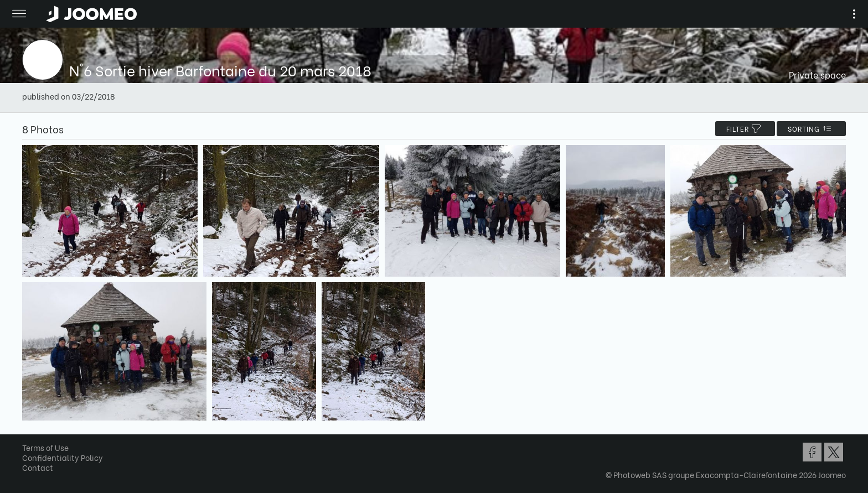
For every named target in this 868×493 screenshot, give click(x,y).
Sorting (811, 129)
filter (745, 129)
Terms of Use (45, 447)
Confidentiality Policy (63, 457)
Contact (38, 467)
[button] (29, 436)
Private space (817, 74)
